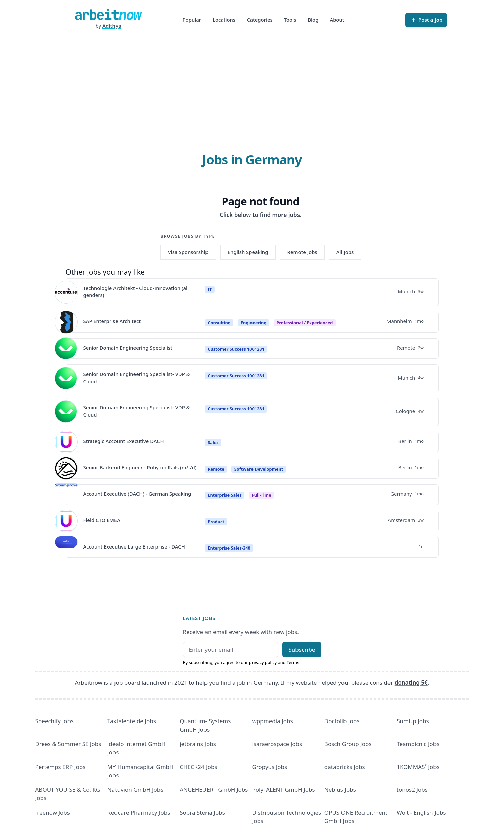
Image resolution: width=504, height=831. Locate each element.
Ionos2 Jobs (412, 790)
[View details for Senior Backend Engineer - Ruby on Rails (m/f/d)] (66, 468)
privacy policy (263, 662)
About (337, 20)
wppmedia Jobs (272, 721)
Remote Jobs (302, 252)
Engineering (254, 323)
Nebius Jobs (340, 790)
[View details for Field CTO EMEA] (66, 521)
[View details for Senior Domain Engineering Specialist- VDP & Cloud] (66, 379)
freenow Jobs (53, 812)
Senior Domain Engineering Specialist (128, 348)
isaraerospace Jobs (277, 744)
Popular (192, 20)
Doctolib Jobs (342, 721)
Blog (313, 20)
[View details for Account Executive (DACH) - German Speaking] (66, 495)
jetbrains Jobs (198, 744)
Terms (293, 662)
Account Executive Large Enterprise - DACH (134, 546)
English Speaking (248, 252)
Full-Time (262, 495)
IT (210, 289)
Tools (290, 20)
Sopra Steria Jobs (202, 812)
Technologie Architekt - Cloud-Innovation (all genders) (136, 291)
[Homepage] (108, 14)
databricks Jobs (345, 767)
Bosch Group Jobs (348, 744)
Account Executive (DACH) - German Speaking (137, 494)
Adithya (112, 26)
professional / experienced (305, 323)
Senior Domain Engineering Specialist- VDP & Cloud (137, 377)
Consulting (219, 323)
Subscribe (302, 649)
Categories (260, 20)
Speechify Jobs (54, 721)
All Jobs (345, 252)
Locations (224, 20)
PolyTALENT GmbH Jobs (283, 790)
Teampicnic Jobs (418, 744)
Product (216, 522)
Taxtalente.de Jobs (132, 721)
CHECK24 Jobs (198, 767)
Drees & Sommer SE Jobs (68, 744)
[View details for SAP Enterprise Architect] (66, 322)
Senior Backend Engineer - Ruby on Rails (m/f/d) (140, 467)
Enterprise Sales (225, 495)
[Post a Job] (426, 20)
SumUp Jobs (413, 721)
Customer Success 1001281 (236, 349)
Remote (216, 469)
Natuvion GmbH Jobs (135, 790)
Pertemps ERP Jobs (60, 767)
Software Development (259, 469)
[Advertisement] (252, 82)
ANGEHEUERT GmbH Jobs (214, 790)
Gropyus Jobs (269, 767)
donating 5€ (411, 682)
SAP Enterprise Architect (112, 321)
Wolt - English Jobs (421, 812)
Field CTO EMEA (102, 520)
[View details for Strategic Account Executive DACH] (66, 442)
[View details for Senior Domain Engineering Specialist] (66, 349)
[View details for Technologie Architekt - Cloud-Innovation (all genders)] (66, 292)
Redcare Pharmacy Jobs (139, 812)
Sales (213, 442)
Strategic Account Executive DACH (124, 441)
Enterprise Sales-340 (229, 548)
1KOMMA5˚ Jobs (418, 767)
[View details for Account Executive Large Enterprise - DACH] (66, 548)
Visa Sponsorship (188, 252)
